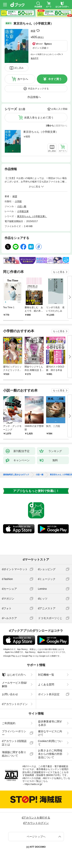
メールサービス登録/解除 (14, 684)
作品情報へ (34, 97)
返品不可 (35, 58)
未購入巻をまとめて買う (39, 118)
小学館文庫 (23, 211)
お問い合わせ (10, 694)
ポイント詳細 (39, 48)
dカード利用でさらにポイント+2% (46, 54)
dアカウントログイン (15, 704)
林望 (33, 31)
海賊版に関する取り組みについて (14, 754)
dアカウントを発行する (36, 818)
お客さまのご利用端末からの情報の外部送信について (50, 754)
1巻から (50, 126)
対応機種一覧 (46, 675)
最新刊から (62, 126)
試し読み (19, 68)
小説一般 (22, 206)
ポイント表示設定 (49, 694)
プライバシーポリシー (14, 733)
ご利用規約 (9, 723)
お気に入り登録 (59, 109)
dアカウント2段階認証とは (14, 743)
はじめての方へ (14, 675)
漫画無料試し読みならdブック (16, 475)
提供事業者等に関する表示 (50, 723)
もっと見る (59, 272)
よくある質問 (46, 684)
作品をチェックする (38, 89)
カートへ (23, 79)
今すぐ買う (55, 79)
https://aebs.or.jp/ (34, 784)
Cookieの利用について (50, 743)
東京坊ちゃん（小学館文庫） (41, 132)
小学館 (18, 201)
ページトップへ (36, 837)
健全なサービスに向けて (50, 733)
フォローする (38, 31)
